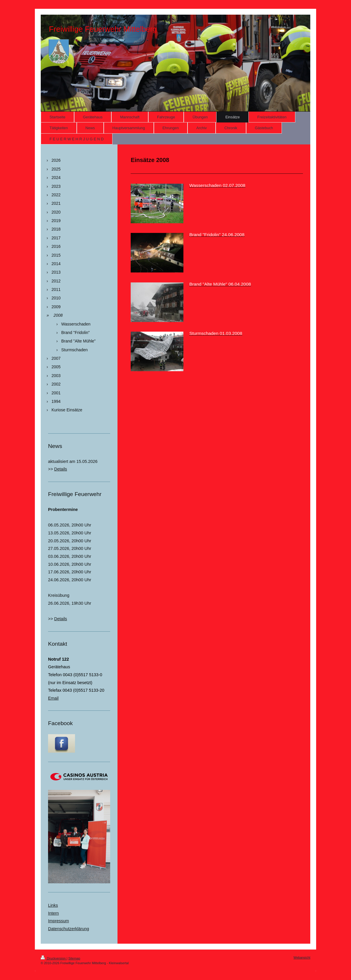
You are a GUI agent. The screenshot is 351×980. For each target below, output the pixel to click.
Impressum (58, 921)
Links (53, 905)
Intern (53, 913)
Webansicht (302, 957)
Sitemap (74, 958)
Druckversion (54, 958)
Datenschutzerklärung (69, 929)
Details (61, 469)
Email (53, 698)
